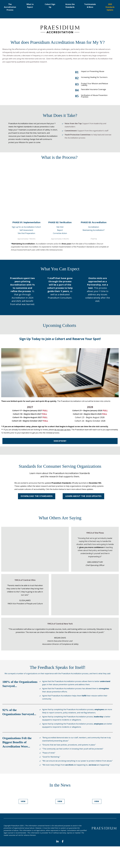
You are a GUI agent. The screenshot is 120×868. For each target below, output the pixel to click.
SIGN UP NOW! (60, 441)
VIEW (23, 801)
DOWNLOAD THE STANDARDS (37, 496)
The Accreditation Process (10, 7)
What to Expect (30, 6)
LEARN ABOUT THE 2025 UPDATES (83, 496)
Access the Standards (70, 6)
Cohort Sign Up (50, 6)
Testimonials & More (90, 6)
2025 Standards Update (110, 7)
